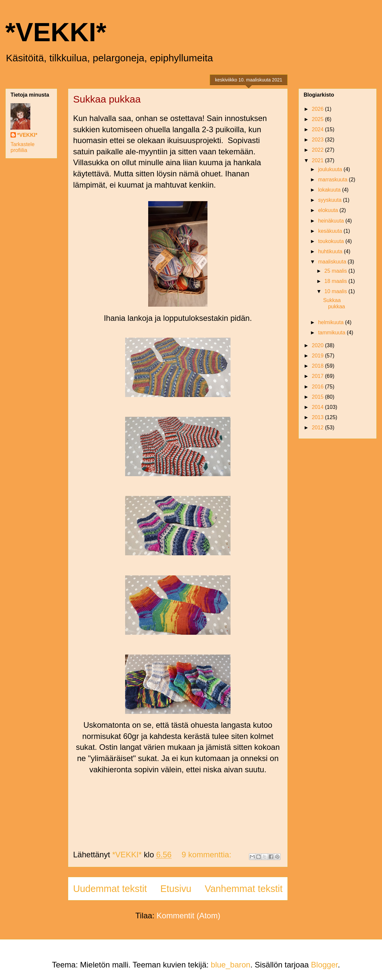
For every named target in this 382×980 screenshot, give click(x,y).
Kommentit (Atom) (189, 916)
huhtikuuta (331, 251)
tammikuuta (332, 333)
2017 (318, 376)
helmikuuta (332, 322)
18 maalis (336, 281)
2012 (318, 428)
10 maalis (336, 291)
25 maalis (336, 271)
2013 (318, 417)
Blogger (324, 965)
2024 (318, 129)
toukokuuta (332, 241)
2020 (318, 345)
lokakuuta (330, 190)
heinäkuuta (332, 221)
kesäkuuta (331, 231)
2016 (318, 387)
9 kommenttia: (208, 855)
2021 (318, 160)
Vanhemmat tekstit (244, 889)
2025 (318, 119)
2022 (318, 150)
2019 (318, 356)
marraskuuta (333, 180)
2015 (318, 397)
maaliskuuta (333, 262)
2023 (318, 140)
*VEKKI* (56, 32)
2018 (318, 366)
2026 (318, 109)
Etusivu (176, 889)
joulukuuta (331, 169)
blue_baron (231, 965)
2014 (318, 407)
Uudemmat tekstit (110, 889)
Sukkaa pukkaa (107, 99)
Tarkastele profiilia (23, 147)
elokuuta (329, 210)
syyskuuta (331, 200)
